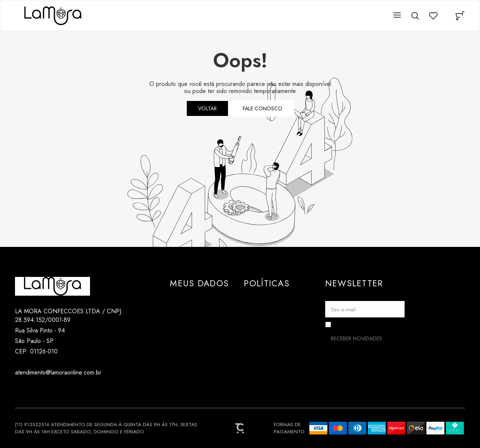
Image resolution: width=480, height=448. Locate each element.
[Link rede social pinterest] (50, 390)
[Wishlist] (433, 16)
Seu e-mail (343, 310)
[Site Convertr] (240, 428)
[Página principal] (53, 16)
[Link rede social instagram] (20, 390)
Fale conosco (262, 108)
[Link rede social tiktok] (35, 390)
